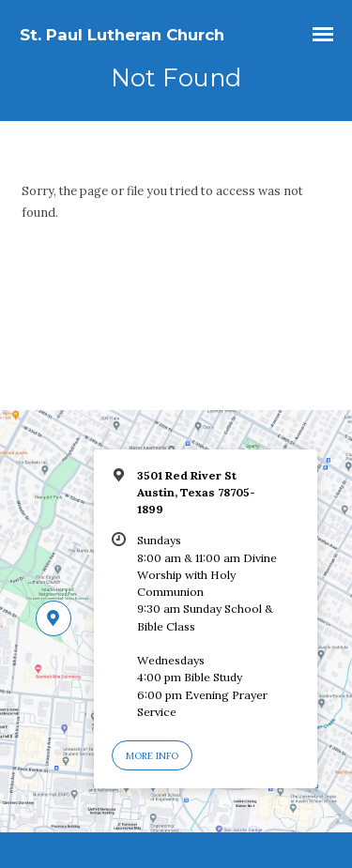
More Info (152, 756)
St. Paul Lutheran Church (122, 35)
